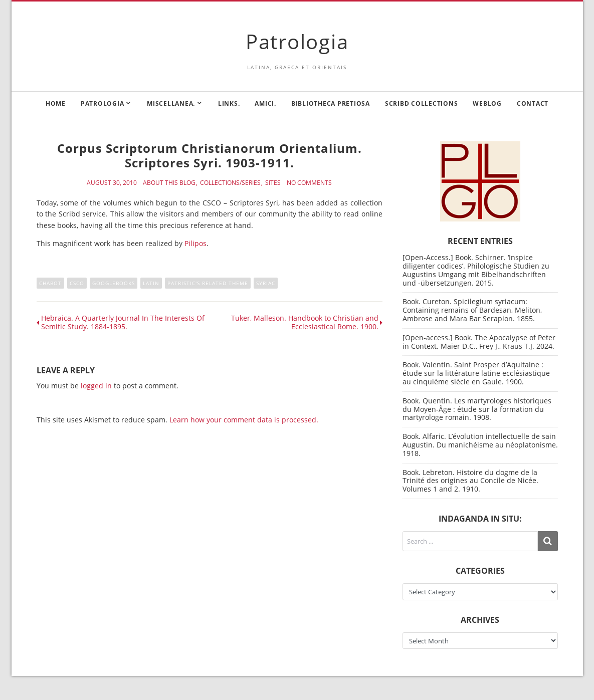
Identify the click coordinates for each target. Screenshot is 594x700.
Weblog (487, 103)
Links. (229, 103)
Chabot (50, 283)
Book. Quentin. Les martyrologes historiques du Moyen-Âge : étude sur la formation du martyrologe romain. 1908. (477, 409)
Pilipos (195, 243)
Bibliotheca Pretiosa (331, 103)
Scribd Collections (422, 103)
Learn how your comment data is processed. (244, 420)
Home (56, 103)
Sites (273, 183)
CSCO (77, 283)
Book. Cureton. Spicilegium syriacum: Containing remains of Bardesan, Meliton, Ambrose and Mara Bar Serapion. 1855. (472, 310)
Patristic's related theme (208, 283)
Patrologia (297, 41)
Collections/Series (230, 183)
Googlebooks (114, 283)
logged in (96, 386)
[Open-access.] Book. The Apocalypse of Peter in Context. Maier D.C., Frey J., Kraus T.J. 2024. (479, 342)
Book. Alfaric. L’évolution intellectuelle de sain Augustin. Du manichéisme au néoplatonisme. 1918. (480, 445)
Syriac (266, 283)
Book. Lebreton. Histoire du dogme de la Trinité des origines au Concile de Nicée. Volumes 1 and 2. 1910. (470, 481)
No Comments (309, 183)
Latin (151, 283)
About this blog (169, 183)
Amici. (265, 103)
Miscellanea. (171, 103)
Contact (533, 103)
